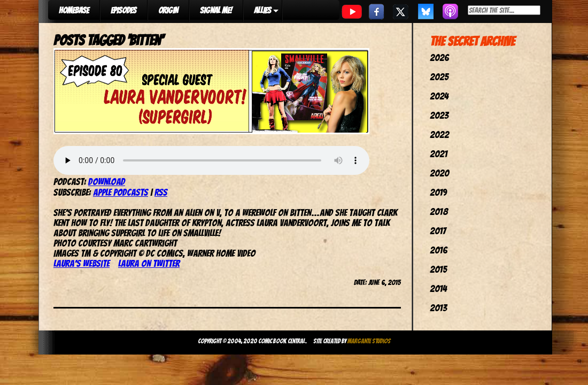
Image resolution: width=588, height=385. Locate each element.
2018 (439, 211)
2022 (439, 134)
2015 (438, 269)
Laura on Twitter (149, 263)
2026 (439, 57)
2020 (439, 173)
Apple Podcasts (121, 192)
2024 (439, 96)
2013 (438, 308)
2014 (438, 288)
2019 (438, 192)
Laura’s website (82, 263)
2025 (439, 77)
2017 (438, 231)
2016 (439, 250)
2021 (439, 154)
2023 (439, 115)
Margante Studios (369, 341)
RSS (161, 192)
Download (107, 182)
